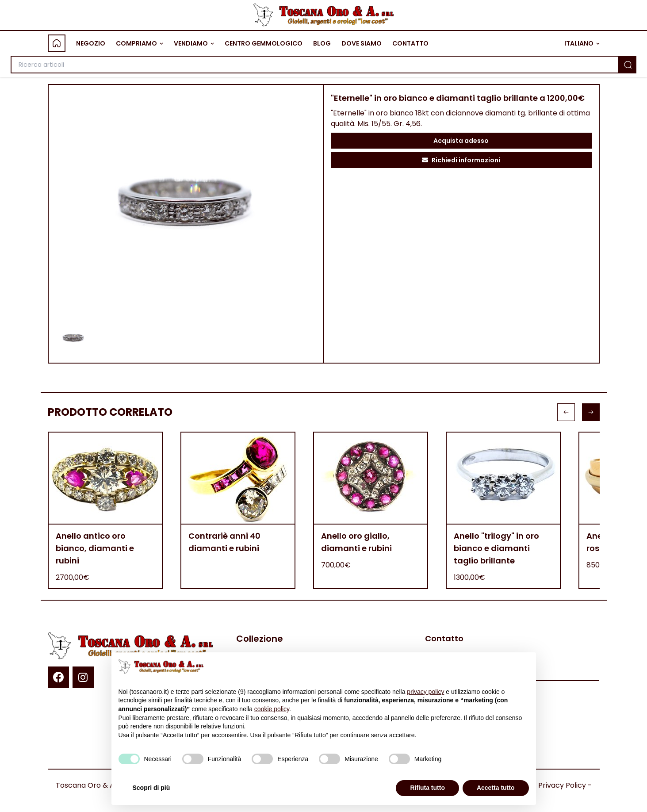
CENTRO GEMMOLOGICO (264, 43)
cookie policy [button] (272, 709)
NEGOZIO (91, 43)
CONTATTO (410, 43)
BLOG (322, 43)
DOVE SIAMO (362, 43)
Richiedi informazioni (461, 160)
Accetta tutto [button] (496, 788)
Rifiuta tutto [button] (427, 788)
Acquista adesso (461, 141)
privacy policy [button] (425, 692)
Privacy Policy (562, 785)
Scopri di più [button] (151, 788)
